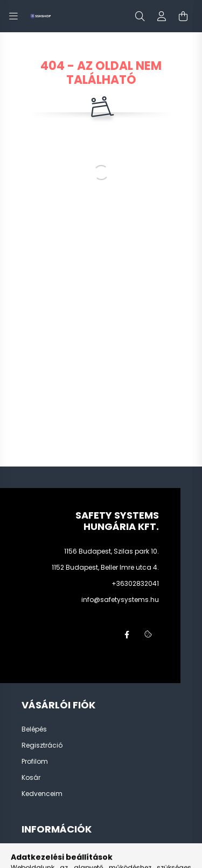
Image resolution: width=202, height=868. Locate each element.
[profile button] (162, 16)
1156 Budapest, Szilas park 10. (112, 551)
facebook (127, 635)
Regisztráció (42, 745)
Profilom (35, 762)
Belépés (34, 729)
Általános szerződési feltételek (70, 854)
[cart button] (183, 16)
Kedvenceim (42, 794)
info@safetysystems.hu (120, 600)
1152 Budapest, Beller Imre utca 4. (105, 567)
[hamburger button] (13, 16)
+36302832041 (135, 583)
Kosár (31, 778)
